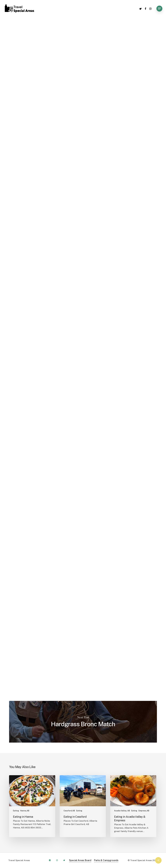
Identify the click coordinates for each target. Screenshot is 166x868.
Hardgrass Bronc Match (83, 722)
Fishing (152, 32)
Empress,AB (138, 32)
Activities (44, 32)
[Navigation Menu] (159, 9)
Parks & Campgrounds (106, 860)
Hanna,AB (25, 811)
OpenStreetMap (135, 255)
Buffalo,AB (59, 32)
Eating (16, 811)
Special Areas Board (80, 860)
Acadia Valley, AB (122, 811)
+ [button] (87, 220)
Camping (74, 32)
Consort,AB (121, 32)
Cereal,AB (88, 32)
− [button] (87, 224)
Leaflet (125, 255)
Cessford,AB (105, 32)
